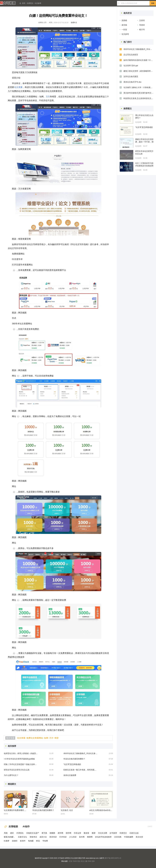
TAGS (75, 861)
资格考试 (33, 837)
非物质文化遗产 (33, 833)
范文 (79, 861)
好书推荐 (113, 833)
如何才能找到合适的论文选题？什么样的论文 (138, 60)
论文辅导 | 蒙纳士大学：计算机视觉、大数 (138, 87)
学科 (90, 861)
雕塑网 (90, 837)
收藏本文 (74, 23)
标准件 (23, 841)
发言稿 (124, 25)
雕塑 (94, 833)
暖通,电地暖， (10, 837)
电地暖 (31, 841)
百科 (93, 861)
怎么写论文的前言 (131, 55)
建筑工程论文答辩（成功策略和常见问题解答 (138, 71)
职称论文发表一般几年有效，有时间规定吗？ (80, 770)
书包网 (45, 841)
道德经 (15, 841)
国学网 (69, 833)
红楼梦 (7, 841)
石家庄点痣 (134, 833)
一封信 (124, 30)
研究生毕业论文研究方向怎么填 (17, 770)
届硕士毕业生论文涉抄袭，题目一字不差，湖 (144, 141)
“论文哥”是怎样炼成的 (72, 764)
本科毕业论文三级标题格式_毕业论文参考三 (80, 753)
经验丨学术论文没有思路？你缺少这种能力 (21, 764)
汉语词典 (118, 837)
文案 (86, 861)
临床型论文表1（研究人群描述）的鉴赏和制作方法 (21, 753)
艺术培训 (63, 837)
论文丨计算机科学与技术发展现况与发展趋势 (144, 164)
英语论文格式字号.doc (132, 82)
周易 (6, 833)
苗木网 (82, 837)
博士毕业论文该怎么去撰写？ (144, 117)
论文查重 (18, 87)
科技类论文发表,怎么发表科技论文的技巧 (138, 98)
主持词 (142, 20)
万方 (48, 97)
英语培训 (53, 837)
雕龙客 (86, 833)
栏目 (71, 861)
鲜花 (38, 841)
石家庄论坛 (22, 837)
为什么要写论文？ (11, 775)
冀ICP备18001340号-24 (113, 858)
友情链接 (11, 826)
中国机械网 (129, 837)
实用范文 (30, 3)
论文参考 (38, 3)
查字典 (44, 833)
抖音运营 (77, 833)
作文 (82, 861)
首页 (24, 3)
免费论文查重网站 (35, 738)
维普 (57, 738)
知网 (46, 738)
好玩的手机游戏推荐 (103, 837)
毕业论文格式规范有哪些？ (74, 759)
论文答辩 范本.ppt (131, 66)
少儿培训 (73, 837)
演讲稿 (124, 20)
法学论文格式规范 (131, 76)
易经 (12, 833)
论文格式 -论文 (67, 810)
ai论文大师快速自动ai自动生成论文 (101, 810)
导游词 (142, 25)
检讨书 (142, 30)
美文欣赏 (139, 837)
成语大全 (43, 837)
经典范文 (123, 833)
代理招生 (20, 833)
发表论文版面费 (70, 775)
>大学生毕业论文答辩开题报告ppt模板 (19, 759)
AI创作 (26, 826)
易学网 (60, 833)
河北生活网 (103, 833)
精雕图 (52, 833)
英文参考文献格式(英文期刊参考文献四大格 (138, 93)
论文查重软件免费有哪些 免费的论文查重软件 (16, 810)
